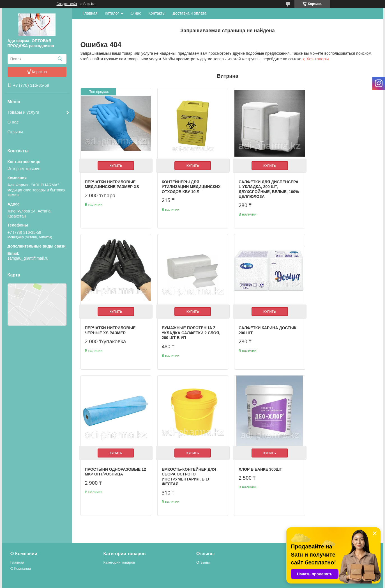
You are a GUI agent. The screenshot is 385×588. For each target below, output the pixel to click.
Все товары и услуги (352, 514)
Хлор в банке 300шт (107, 469)
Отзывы (15, 132)
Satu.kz (216, 578)
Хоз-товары (317, 59)
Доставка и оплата (189, 13)
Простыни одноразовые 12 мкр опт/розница (263, 327)
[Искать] (60, 59)
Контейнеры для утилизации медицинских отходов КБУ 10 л (189, 185)
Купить (115, 164)
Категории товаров (119, 547)
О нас (13, 122)
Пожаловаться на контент (247, 583)
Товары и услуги (23, 112)
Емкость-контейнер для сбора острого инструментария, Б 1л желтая (337, 332)
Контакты (157, 13)
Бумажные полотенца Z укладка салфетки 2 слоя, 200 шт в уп (114, 329)
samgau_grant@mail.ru (28, 258)
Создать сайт (67, 4)
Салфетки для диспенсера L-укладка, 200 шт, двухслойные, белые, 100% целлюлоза (265, 187)
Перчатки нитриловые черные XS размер (336, 182)
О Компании (21, 553)
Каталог (112, 13)
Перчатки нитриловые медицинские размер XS (112, 182)
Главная (90, 13)
